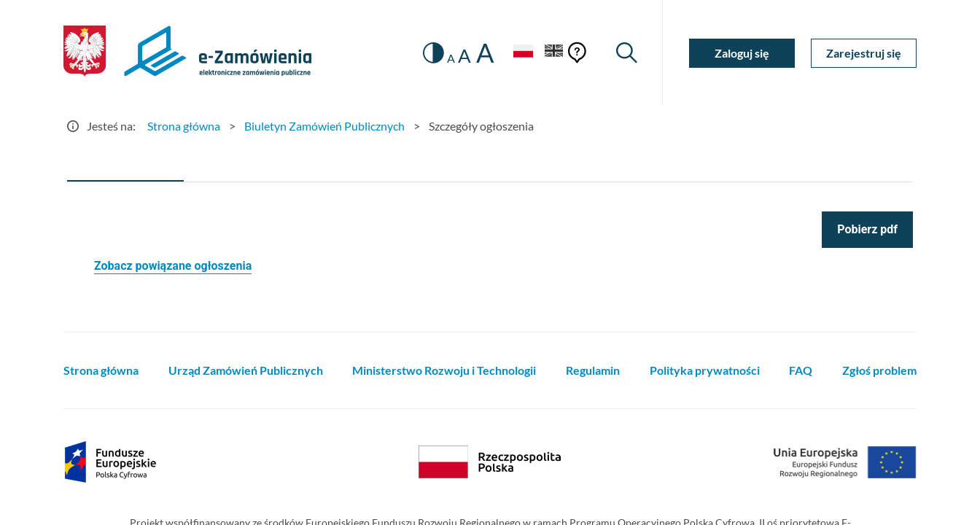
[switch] (433, 53)
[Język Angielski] (554, 53)
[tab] (125, 164)
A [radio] (451, 58)
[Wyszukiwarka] (627, 53)
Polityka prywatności (705, 370)
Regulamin (593, 370)
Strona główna (101, 370)
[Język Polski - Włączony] (523, 53)
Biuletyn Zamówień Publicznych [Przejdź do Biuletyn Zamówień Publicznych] (324, 126)
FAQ (801, 370)
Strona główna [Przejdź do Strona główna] (184, 126)
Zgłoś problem (879, 370)
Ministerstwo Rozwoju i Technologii (444, 370)
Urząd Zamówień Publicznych (246, 370)
